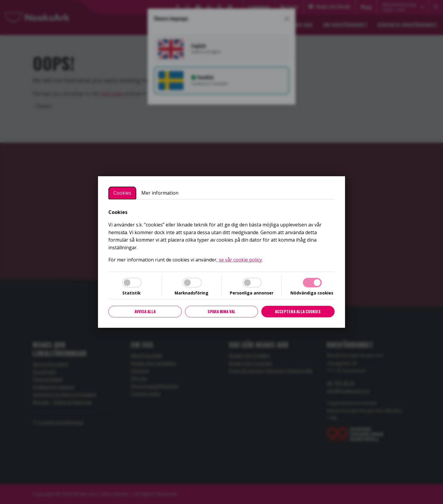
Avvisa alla (145, 311)
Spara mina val (221, 311)
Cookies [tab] (122, 193)
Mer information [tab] (160, 193)
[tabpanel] (221, 236)
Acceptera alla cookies (298, 311)
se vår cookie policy (240, 260)
